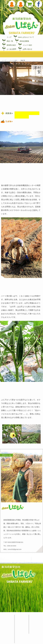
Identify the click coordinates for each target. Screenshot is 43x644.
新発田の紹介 (11, 45)
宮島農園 (21, 620)
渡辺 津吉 (22, 638)
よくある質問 (11, 49)
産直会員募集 (24, 41)
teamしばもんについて (26, 37)
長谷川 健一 (22, 623)
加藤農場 (21, 626)
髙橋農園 (21, 632)
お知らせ (36, 616)
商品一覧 (10, 41)
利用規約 (36, 626)
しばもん (7, 616)
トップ (9, 37)
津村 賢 (21, 635)
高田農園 (21, 629)
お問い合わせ (27, 49)
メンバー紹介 (27, 45)
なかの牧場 (22, 641)
